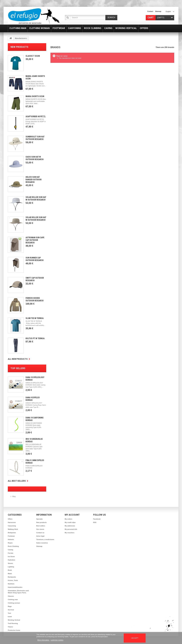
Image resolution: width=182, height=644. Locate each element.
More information (44, 640)
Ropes (10, 543)
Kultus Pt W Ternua (35, 338)
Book (10, 570)
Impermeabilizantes (15, 587)
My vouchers (69, 533)
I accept (135, 638)
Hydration (11, 560)
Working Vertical (14, 620)
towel (10, 617)
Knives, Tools (13, 580)
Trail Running (13, 623)
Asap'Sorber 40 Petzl (36, 116)
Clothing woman (14, 603)
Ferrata (10, 553)
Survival (11, 610)
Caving (10, 550)
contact (150, 11)
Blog (14, 496)
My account (72, 515)
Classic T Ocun (33, 56)
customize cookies (57, 640)
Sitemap (39, 546)
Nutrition (11, 584)
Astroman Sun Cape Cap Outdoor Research (35, 240)
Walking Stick (13, 529)
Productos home (14, 630)
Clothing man (13, 600)
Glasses (11, 596)
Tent (9, 613)
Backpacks (12, 577)
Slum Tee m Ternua (35, 318)
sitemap (158, 11)
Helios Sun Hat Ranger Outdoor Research (34, 180)
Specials (39, 519)
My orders (68, 519)
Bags (10, 606)
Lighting (11, 567)
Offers (10, 519)
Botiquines (12, 533)
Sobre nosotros (42, 543)
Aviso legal (40, 536)
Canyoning (12, 526)
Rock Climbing (13, 546)
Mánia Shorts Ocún (35, 96)
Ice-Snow (11, 556)
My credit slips (70, 522)
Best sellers (41, 526)
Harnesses (12, 522)
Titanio (10, 627)
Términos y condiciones (45, 539)
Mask (10, 574)
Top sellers (18, 368)
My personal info (71, 529)
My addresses (70, 526)
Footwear (11, 536)
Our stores (40, 529)
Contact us (40, 533)
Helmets (11, 539)
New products (19, 47)
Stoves (10, 563)
